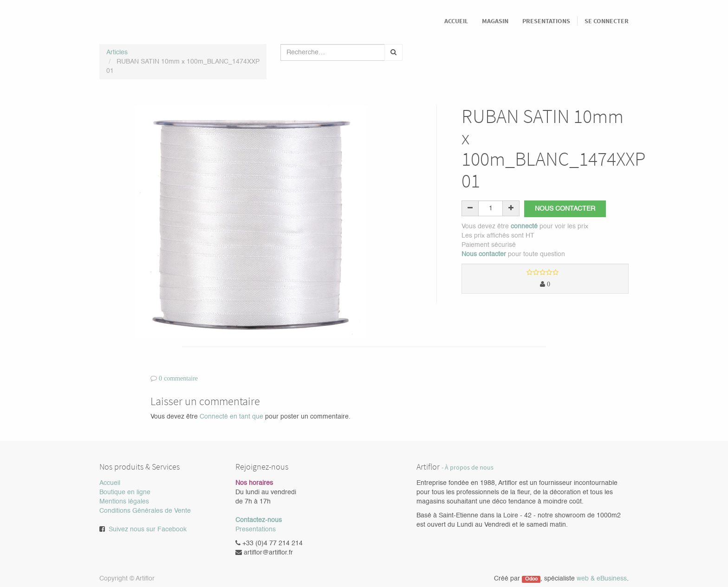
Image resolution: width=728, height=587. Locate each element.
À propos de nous (469, 468)
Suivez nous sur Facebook (148, 529)
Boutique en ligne (125, 492)
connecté (524, 226)
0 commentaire (178, 378)
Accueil (110, 483)
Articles (117, 52)
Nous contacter (565, 209)
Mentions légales (124, 502)
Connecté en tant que (231, 417)
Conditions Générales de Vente (145, 511)
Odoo (531, 579)
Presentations (256, 529)
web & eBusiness (602, 579)
